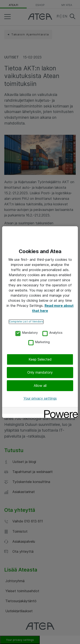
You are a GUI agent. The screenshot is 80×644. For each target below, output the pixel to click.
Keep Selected (40, 359)
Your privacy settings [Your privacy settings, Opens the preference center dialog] (40, 398)
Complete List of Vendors (26, 321)
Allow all (40, 386)
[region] (40, 322)
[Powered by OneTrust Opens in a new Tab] (60, 411)
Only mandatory (40, 372)
